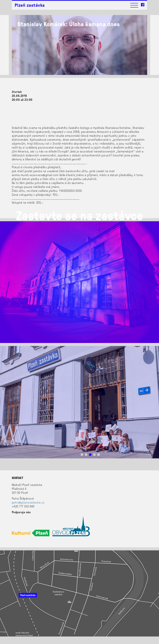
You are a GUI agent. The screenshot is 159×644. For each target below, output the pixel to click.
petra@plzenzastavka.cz (28, 502)
